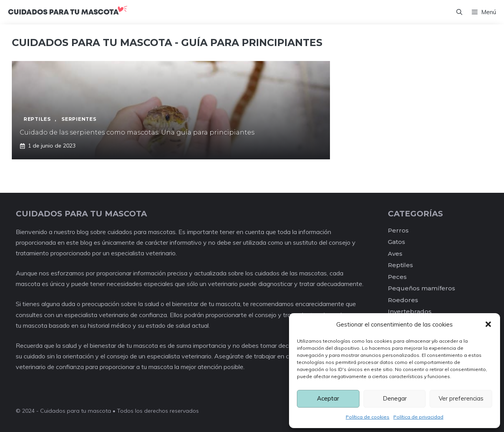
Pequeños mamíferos (422, 288)
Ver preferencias (461, 398)
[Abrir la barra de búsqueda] (459, 12)
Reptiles (400, 265)
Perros (398, 230)
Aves (395, 254)
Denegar (395, 398)
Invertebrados (410, 311)
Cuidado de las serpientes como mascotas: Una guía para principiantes (137, 132)
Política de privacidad (418, 417)
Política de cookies (368, 417)
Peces (397, 277)
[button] (488, 324)
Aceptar (328, 398)
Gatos (397, 242)
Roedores (403, 300)
